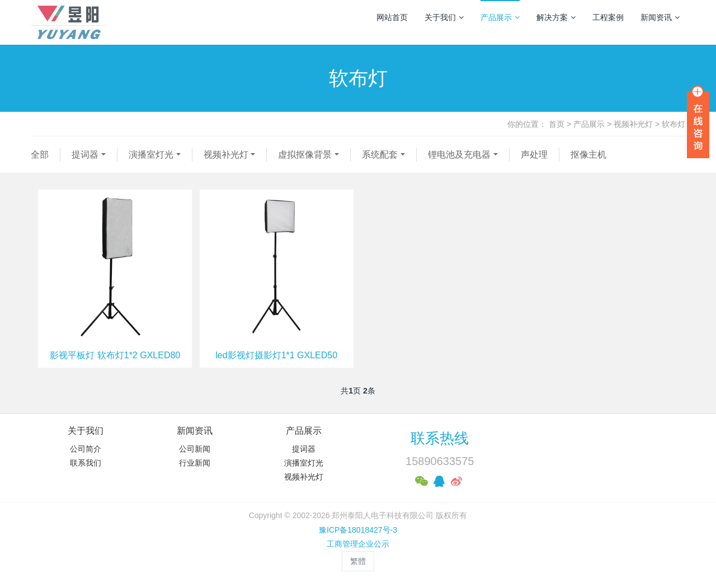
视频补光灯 (633, 124)
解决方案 (556, 17)
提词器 (85, 155)
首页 (557, 124)
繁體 (358, 561)
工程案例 (608, 17)
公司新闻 (195, 449)
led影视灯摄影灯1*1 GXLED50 (276, 355)
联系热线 (440, 438)
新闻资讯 (660, 17)
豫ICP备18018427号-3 (358, 530)
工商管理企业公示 (358, 544)
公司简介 (86, 449)
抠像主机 (588, 155)
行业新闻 (195, 463)
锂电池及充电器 (459, 155)
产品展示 (500, 17)
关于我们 (444, 17)
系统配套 (380, 155)
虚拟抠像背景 (305, 155)
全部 (40, 155)
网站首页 (392, 17)
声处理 (534, 155)
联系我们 (86, 463)
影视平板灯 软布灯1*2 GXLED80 (115, 355)
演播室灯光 (151, 155)
